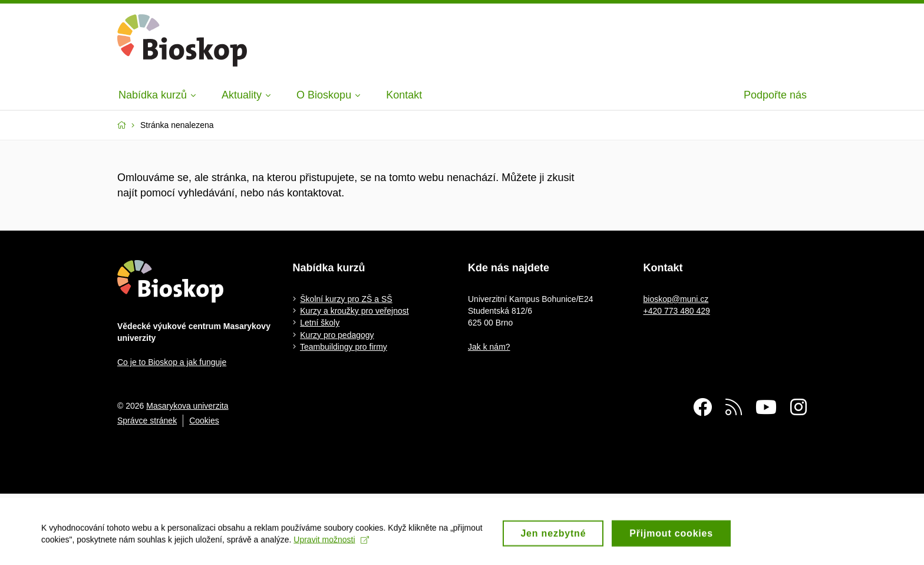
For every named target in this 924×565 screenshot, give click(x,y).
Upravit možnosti (331, 548)
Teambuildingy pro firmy (344, 347)
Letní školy (320, 323)
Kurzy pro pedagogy (337, 335)
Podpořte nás (775, 95)
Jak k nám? (489, 347)
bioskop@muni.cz (676, 299)
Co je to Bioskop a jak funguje (172, 362)
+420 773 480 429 (677, 311)
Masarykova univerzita (187, 406)
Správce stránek (147, 421)
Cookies (204, 421)
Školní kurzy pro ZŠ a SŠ (346, 299)
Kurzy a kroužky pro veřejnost (354, 311)
